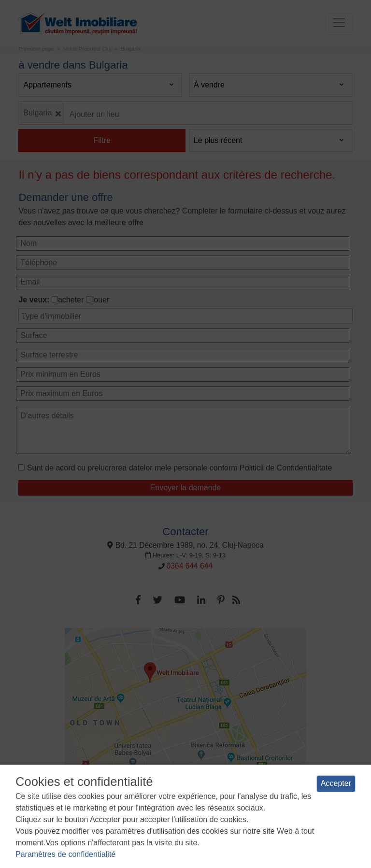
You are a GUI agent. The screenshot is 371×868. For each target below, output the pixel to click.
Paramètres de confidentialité (65, 854)
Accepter (336, 783)
